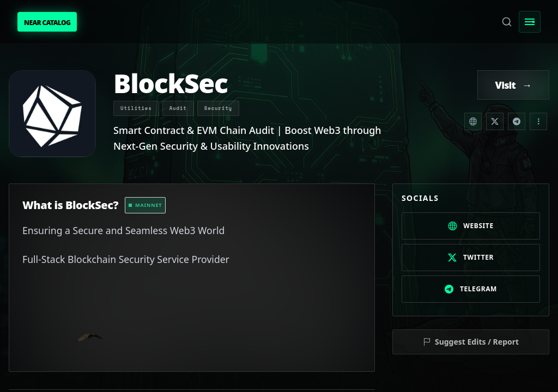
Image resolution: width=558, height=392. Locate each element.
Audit (178, 108)
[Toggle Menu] (530, 22)
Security (218, 108)
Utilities (136, 108)
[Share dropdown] (538, 121)
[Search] (507, 22)
